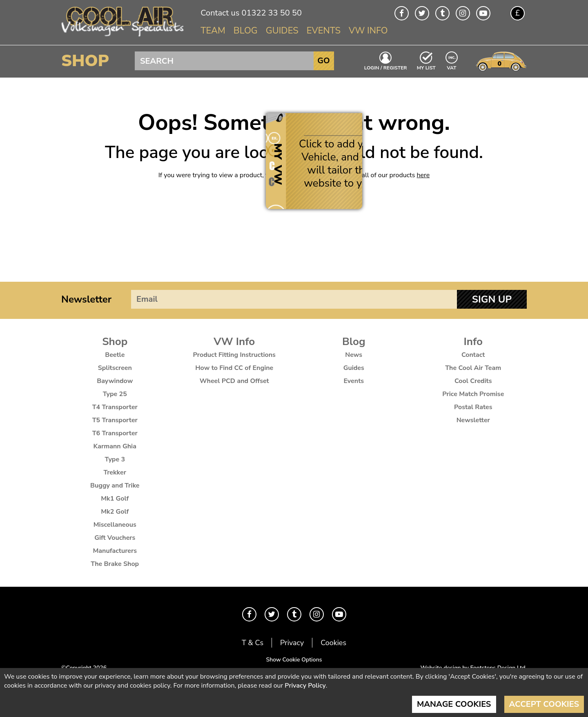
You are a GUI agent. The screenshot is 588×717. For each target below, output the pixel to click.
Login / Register (386, 67)
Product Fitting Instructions (234, 355)
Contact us (220, 13)
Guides (282, 31)
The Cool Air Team (473, 368)
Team (213, 31)
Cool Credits (473, 381)
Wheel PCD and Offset (234, 381)
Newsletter (86, 299)
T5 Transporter (115, 420)
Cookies (333, 643)
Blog (246, 31)
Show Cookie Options (294, 660)
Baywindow (115, 381)
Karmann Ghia (115, 446)
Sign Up (492, 299)
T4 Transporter (115, 407)
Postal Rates (473, 407)
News (354, 355)
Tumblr (442, 13)
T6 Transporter (115, 433)
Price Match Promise (473, 394)
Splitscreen (115, 368)
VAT (452, 67)
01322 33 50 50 (271, 13)
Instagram (463, 13)
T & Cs (253, 643)
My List (426, 67)
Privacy (292, 643)
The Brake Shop (115, 564)
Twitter (422, 13)
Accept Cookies (544, 704)
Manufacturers (115, 551)
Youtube (483, 13)
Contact (473, 355)
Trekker (115, 472)
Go (323, 61)
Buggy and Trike (115, 485)
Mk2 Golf (115, 512)
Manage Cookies (454, 704)
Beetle (115, 355)
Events (324, 31)
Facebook (402, 13)
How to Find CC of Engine (234, 368)
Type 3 (115, 459)
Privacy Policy (305, 686)
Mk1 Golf (115, 499)
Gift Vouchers (115, 538)
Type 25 (115, 394)
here (423, 175)
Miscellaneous (115, 525)
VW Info (368, 31)
